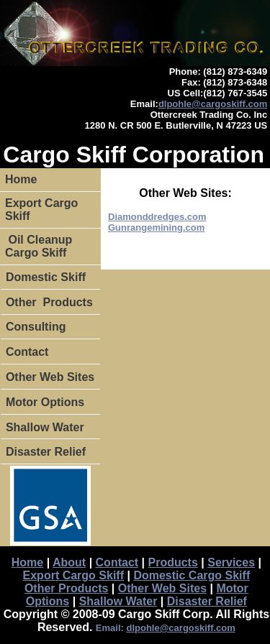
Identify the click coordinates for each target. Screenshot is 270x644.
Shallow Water (45, 427)
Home (21, 179)
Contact (27, 352)
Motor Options (45, 402)
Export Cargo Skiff (41, 210)
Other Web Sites (50, 377)
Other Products (49, 302)
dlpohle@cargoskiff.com (213, 104)
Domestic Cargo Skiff (192, 575)
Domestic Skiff (46, 277)
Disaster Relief (46, 452)
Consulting (36, 327)
